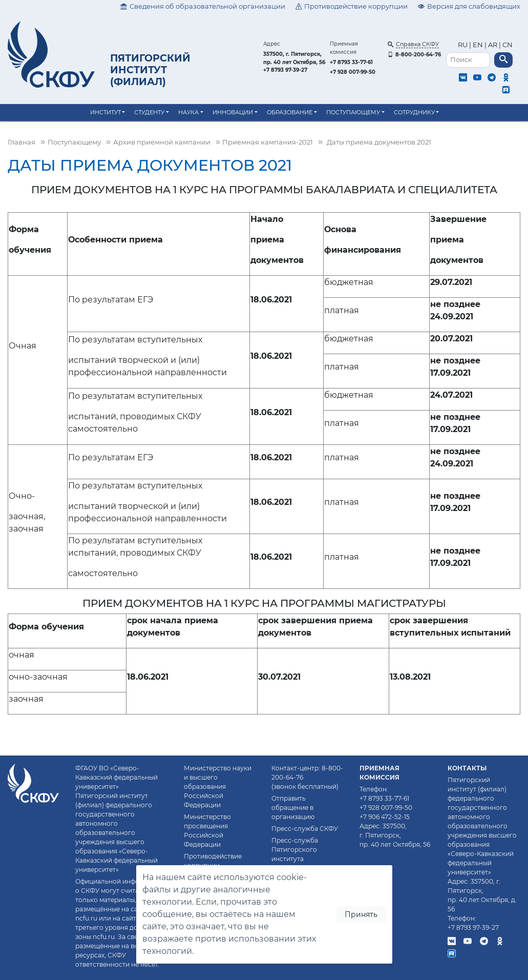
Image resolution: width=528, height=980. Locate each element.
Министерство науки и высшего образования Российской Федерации (218, 787)
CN (508, 45)
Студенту (149, 112)
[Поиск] (468, 60)
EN (478, 45)
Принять (361, 914)
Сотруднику (414, 112)
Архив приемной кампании (162, 142)
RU (463, 45)
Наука (188, 112)
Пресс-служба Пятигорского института (295, 850)
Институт (105, 112)
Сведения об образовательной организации (203, 6)
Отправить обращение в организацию (293, 808)
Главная (22, 142)
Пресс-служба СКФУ (305, 829)
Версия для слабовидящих (469, 6)
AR (493, 45)
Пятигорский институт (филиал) (150, 70)
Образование (290, 112)
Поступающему (353, 112)
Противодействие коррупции (352, 6)
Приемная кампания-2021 (268, 142)
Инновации (233, 112)
